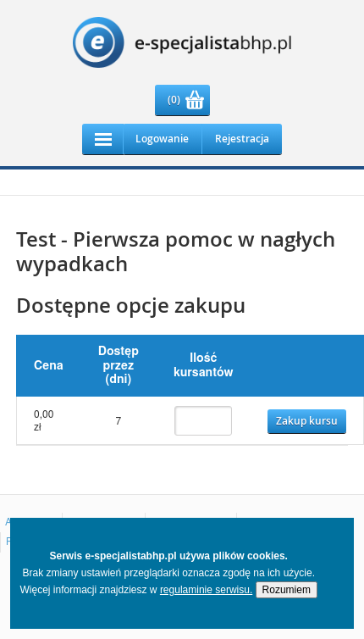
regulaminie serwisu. (206, 590)
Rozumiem (287, 590)
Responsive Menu (103, 139)
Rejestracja (242, 139)
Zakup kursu (307, 421)
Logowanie (162, 139)
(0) (174, 100)
